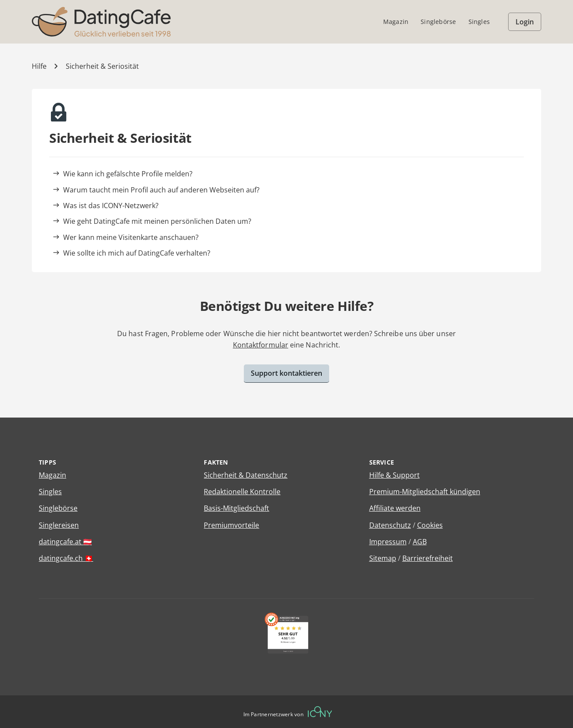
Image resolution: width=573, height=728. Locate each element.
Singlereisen (59, 525)
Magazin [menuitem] (396, 22)
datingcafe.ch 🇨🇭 (66, 558)
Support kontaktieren (286, 373)
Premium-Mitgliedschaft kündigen (425, 492)
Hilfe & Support (394, 475)
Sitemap (383, 558)
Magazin (52, 475)
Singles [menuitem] (479, 22)
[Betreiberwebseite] (320, 712)
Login (525, 22)
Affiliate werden (395, 508)
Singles (50, 492)
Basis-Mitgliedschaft (236, 508)
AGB (420, 542)
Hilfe (39, 66)
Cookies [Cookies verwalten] (430, 525)
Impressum (388, 542)
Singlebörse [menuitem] (438, 22)
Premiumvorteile (231, 525)
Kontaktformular (261, 345)
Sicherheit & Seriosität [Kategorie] (102, 66)
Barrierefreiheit (428, 558)
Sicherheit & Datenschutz (246, 475)
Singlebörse (58, 508)
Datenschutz (390, 525)
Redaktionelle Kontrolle (242, 492)
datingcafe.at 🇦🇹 (65, 542)
